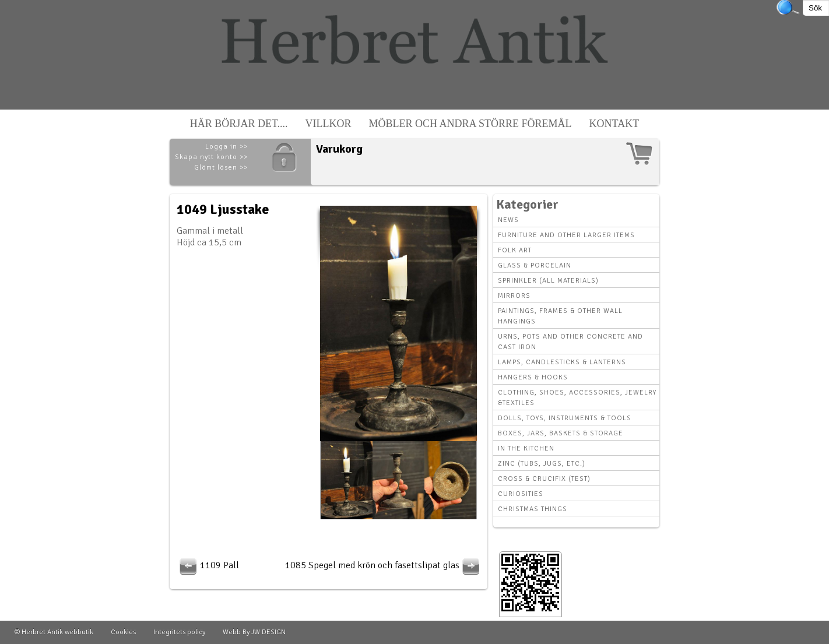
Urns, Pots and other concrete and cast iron (570, 342)
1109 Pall (208, 565)
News (508, 220)
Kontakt (614, 124)
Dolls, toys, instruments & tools (565, 418)
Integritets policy (179, 632)
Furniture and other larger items (566, 235)
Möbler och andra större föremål (470, 124)
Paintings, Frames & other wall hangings (560, 316)
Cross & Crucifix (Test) (544, 479)
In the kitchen (526, 448)
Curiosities (521, 494)
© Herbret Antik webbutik (54, 632)
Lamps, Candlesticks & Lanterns (562, 362)
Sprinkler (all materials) (548, 281)
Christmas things (533, 509)
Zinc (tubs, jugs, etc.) (542, 464)
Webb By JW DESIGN (254, 632)
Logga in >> (226, 147)
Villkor (329, 124)
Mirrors (514, 296)
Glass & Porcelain (535, 265)
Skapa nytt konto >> (211, 157)
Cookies (123, 632)
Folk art (515, 250)
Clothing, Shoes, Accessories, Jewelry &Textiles (577, 398)
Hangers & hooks (533, 377)
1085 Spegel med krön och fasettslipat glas (384, 565)
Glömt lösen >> (221, 168)
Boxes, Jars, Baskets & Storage (561, 433)
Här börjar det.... (239, 124)
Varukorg (339, 149)
